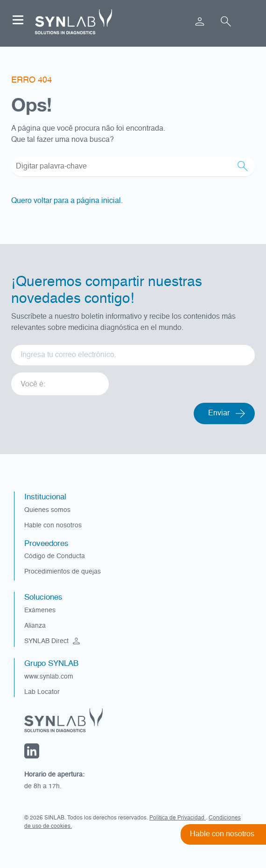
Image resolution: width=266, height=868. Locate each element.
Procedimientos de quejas (63, 572)
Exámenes (40, 610)
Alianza (35, 626)
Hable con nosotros (53, 525)
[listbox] (60, 381)
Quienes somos (47, 510)
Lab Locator (42, 692)
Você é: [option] (33, 385)
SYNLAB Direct (53, 641)
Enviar (219, 413)
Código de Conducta (55, 556)
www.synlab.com (49, 677)
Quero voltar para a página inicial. (67, 201)
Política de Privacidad (178, 818)
